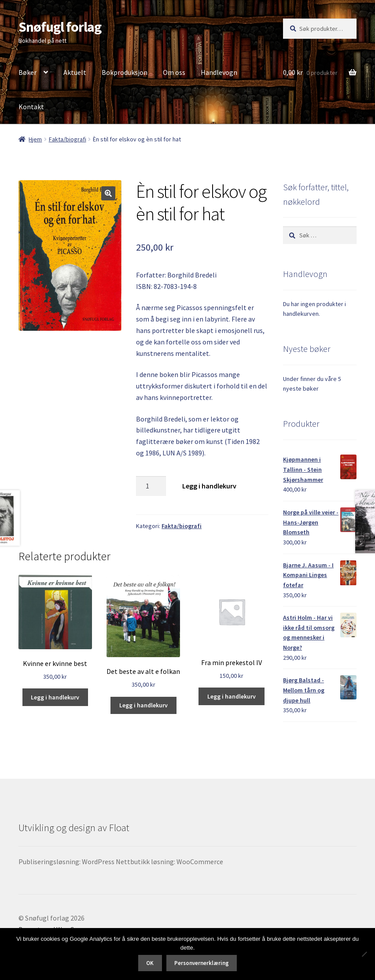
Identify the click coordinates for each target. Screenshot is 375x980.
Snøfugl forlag (60, 27)
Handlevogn (219, 72)
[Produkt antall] (151, 486)
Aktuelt (75, 72)
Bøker (28, 72)
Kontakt (31, 107)
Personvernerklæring (202, 963)
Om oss (174, 72)
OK (150, 963)
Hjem (35, 139)
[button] (108, 193)
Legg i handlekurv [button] (55, 697)
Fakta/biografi (68, 139)
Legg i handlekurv (209, 486)
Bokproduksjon (125, 72)
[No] (364, 954)
